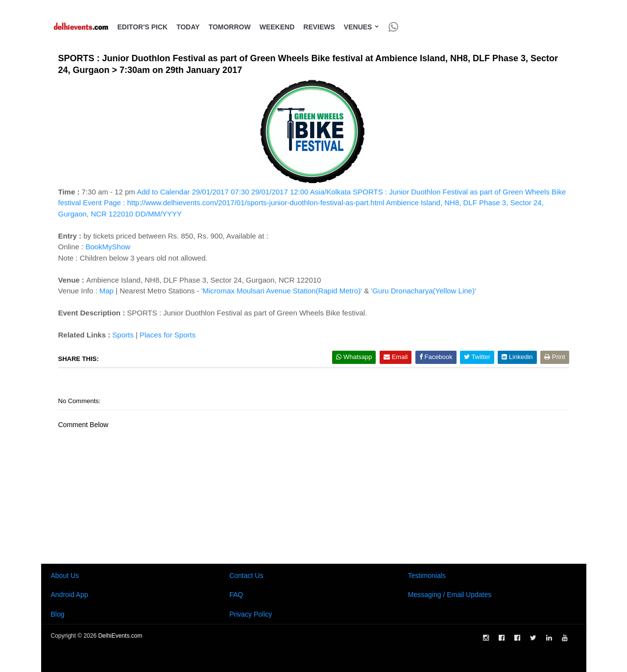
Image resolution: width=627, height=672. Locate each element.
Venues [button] (362, 27)
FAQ (236, 595)
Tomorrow (230, 27)
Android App (70, 595)
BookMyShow (108, 247)
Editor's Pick (143, 27)
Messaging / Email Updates (450, 595)
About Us (65, 576)
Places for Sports (168, 335)
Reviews (319, 27)
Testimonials (427, 576)
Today (188, 27)
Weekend (277, 27)
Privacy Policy (251, 614)
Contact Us (246, 576)
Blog (58, 614)
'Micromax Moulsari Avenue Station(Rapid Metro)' (282, 291)
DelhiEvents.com (120, 636)
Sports (123, 335)
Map (107, 291)
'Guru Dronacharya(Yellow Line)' (423, 291)
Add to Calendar (312, 203)
